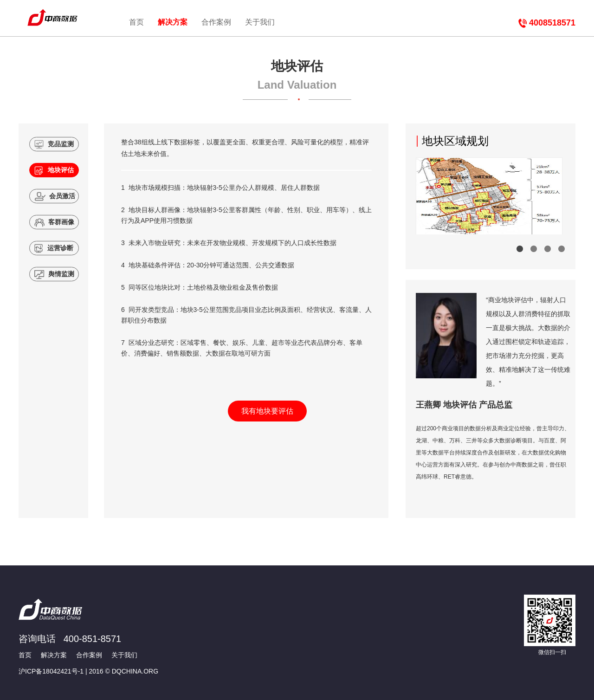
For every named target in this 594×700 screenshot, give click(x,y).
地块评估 (54, 170)
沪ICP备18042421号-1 (51, 671)
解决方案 (173, 22)
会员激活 (55, 196)
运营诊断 (54, 248)
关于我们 (260, 22)
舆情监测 (55, 274)
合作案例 (216, 22)
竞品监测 (54, 144)
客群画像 (55, 222)
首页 (136, 22)
